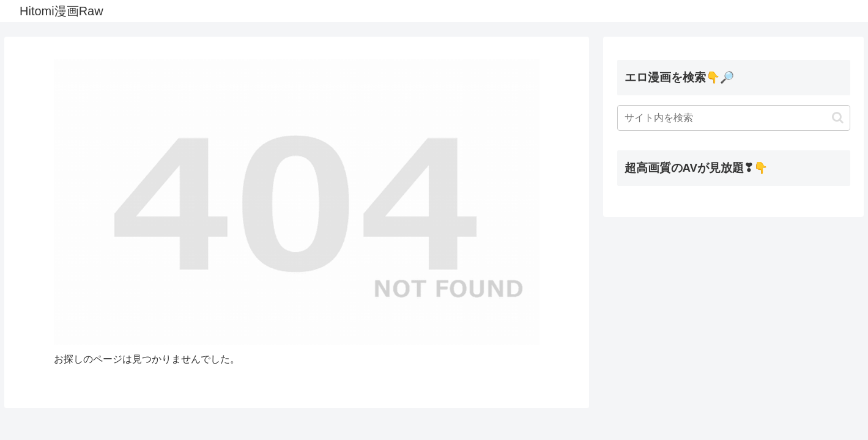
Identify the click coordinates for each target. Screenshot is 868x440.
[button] (838, 118)
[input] (734, 118)
